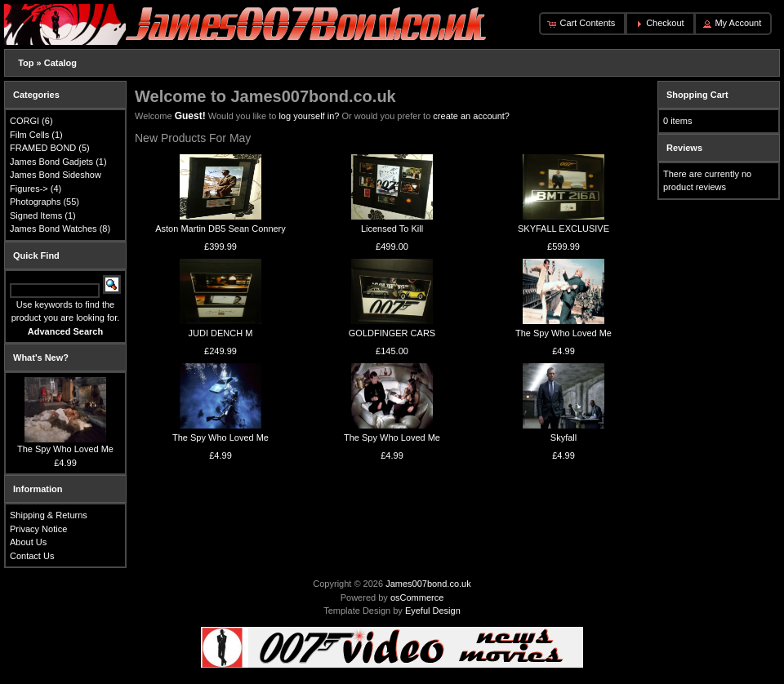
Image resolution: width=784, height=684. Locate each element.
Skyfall (563, 437)
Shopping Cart (697, 95)
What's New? (41, 358)
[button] (582, 24)
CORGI (24, 121)
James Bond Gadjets (51, 162)
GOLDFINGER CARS (392, 333)
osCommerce (417, 597)
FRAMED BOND (43, 148)
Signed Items (36, 215)
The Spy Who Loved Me (563, 333)
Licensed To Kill (392, 229)
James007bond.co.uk (428, 584)
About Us (28, 542)
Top (26, 63)
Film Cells (29, 135)
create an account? (471, 116)
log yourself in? (309, 116)
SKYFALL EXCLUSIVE (563, 229)
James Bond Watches (53, 229)
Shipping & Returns (49, 515)
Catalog (60, 63)
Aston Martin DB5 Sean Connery (220, 229)
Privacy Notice (38, 529)
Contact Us (32, 556)
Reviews (684, 148)
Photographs (35, 202)
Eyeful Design (433, 611)
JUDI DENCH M (221, 333)
